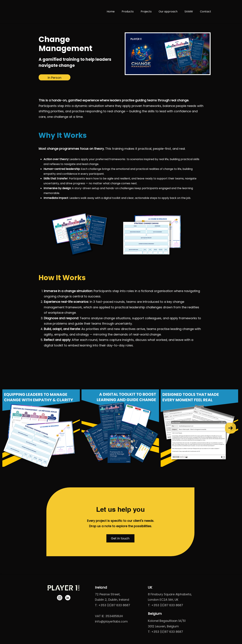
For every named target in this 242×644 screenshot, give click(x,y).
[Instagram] (60, 598)
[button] (120, 538)
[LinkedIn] (68, 598)
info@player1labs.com (111, 621)
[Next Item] (230, 428)
